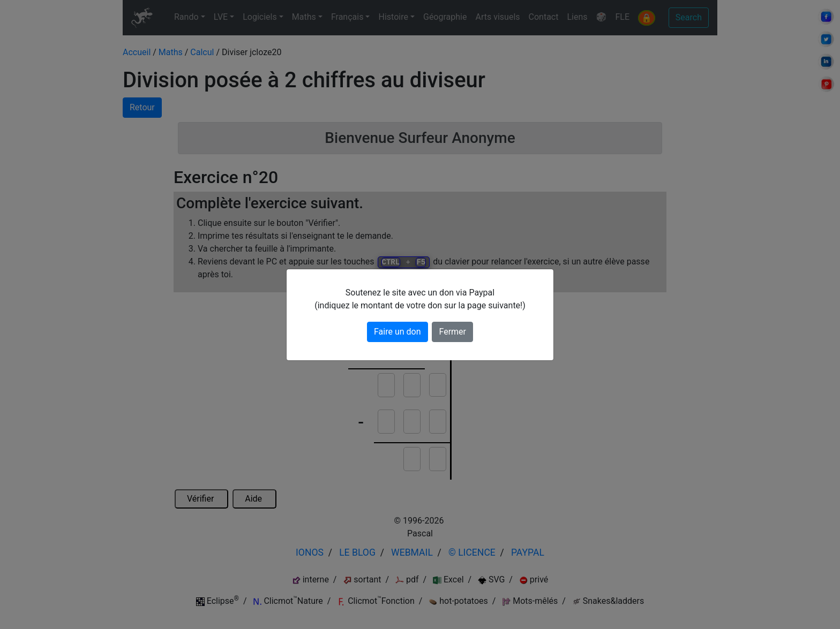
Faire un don (397, 332)
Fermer (452, 332)
